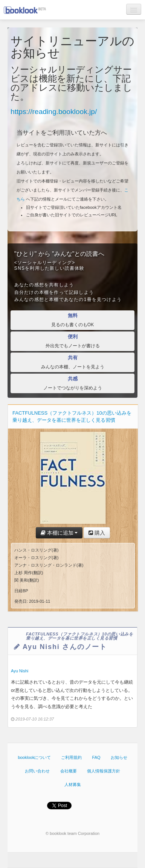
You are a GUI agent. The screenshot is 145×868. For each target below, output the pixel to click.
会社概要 (69, 771)
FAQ (96, 757)
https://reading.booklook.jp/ (54, 112)
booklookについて (34, 757)
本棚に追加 (59, 533)
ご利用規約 (71, 757)
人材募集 (73, 784)
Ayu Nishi (20, 671)
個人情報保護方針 (104, 771)
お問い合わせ (37, 771)
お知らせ (119, 757)
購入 (97, 533)
